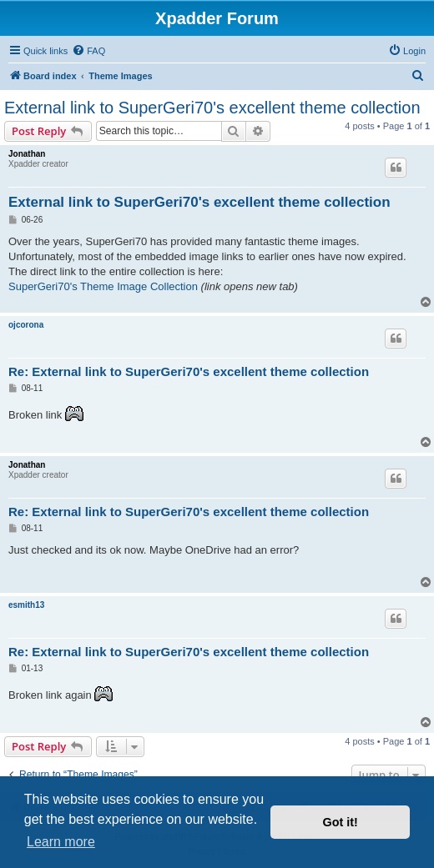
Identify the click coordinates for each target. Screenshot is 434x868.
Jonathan (27, 154)
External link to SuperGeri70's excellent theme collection (212, 108)
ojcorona (26, 325)
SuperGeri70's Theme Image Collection (103, 286)
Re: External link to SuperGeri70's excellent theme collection (189, 371)
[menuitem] (88, 51)
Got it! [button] (341, 822)
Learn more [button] (61, 842)
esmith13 (26, 605)
